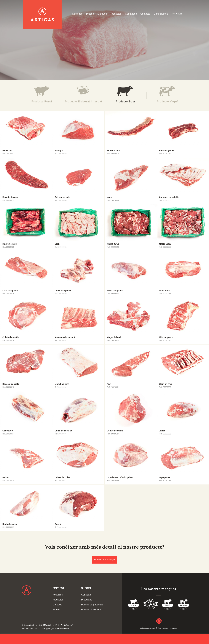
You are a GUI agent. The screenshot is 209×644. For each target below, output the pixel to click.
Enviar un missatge (104, 560)
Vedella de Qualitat (151, 605)
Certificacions (161, 14)
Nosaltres (77, 14)
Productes (116, 14)
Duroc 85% (134, 605)
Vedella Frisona (183, 605)
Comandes (131, 14)
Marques (102, 14)
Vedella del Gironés (168, 605)
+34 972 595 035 (30, 628)
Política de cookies (91, 610)
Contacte (145, 14)
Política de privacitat (92, 605)
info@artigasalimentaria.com (56, 628)
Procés (90, 14)
